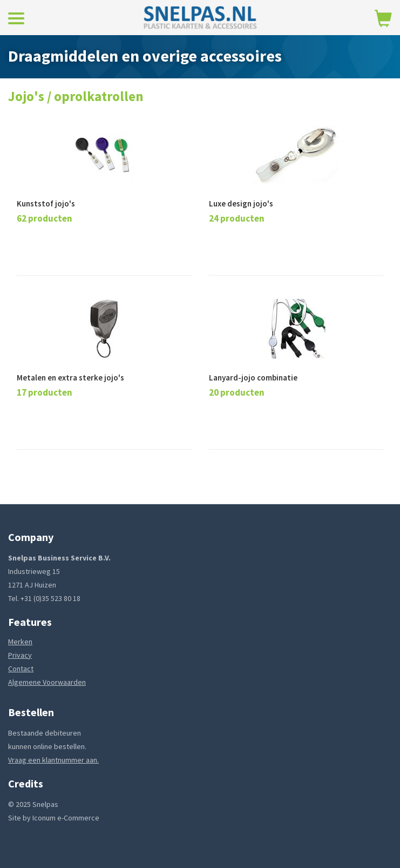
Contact (21, 669)
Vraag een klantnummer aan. (53, 760)
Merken (20, 642)
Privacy (20, 655)
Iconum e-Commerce (66, 818)
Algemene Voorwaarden (47, 682)
